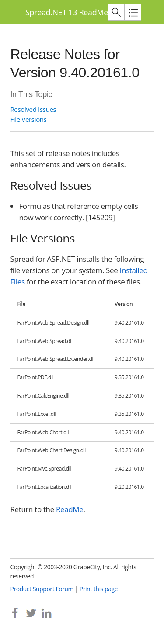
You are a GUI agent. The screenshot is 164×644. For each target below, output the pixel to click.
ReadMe (70, 509)
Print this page (99, 589)
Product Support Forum (42, 589)
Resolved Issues (33, 109)
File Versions (28, 119)
